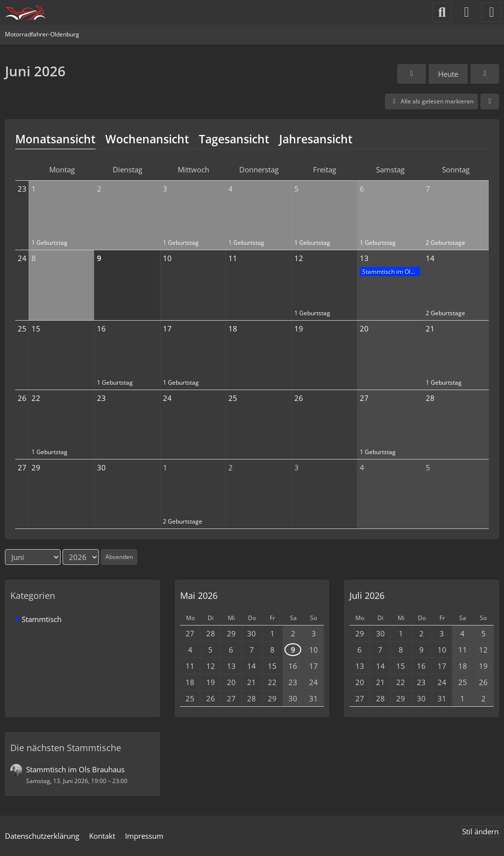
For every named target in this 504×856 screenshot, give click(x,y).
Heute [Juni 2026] (448, 74)
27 (22, 467)
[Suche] (442, 12)
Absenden (119, 557)
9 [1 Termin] (293, 650)
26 (22, 398)
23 (22, 189)
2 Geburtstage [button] (445, 243)
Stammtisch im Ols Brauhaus (391, 272)
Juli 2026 (367, 595)
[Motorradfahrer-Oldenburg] (25, 12)
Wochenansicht (147, 139)
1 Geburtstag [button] (49, 243)
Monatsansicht (55, 139)
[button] (490, 101)
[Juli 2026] (485, 74)
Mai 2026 (199, 595)
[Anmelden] (467, 12)
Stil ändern (480, 831)
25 (22, 329)
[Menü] (491, 12)
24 (22, 258)
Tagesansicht (234, 139)
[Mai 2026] (411, 74)
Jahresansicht (316, 139)
